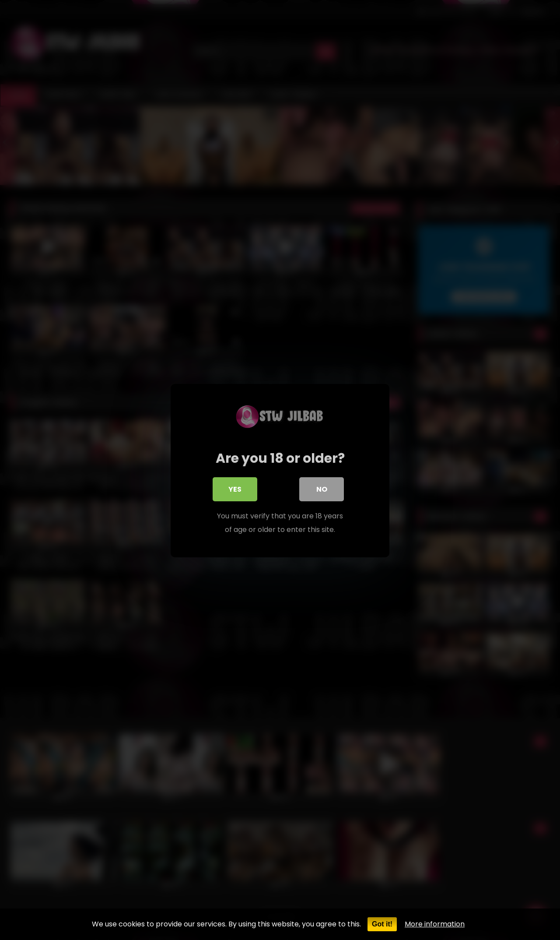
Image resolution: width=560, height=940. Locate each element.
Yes (235, 490)
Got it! (382, 924)
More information (435, 924)
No (322, 490)
